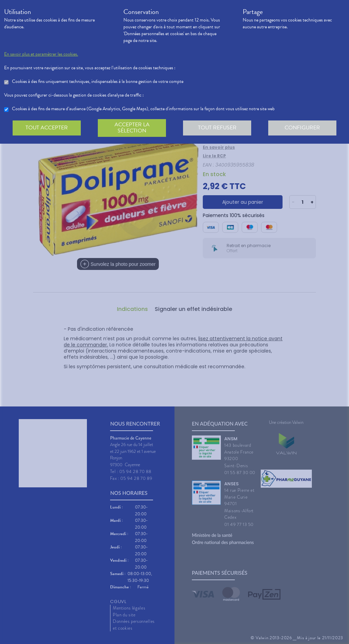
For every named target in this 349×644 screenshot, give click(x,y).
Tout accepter (47, 128)
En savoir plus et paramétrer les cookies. (41, 54)
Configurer (302, 128)
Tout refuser (217, 128)
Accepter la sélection (132, 128)
